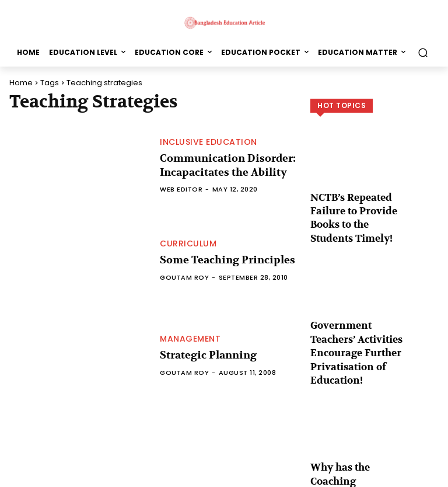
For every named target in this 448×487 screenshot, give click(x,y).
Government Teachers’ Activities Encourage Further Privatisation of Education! (352, 313)
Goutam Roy (184, 277)
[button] (423, 52)
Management (190, 340)
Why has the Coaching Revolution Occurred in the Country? (358, 421)
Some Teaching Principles (220, 260)
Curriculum (188, 245)
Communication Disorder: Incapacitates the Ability (221, 166)
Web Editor (181, 187)
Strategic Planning (203, 356)
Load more (375, 455)
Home (21, 83)
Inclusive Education (209, 144)
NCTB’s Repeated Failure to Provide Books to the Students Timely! (358, 206)
